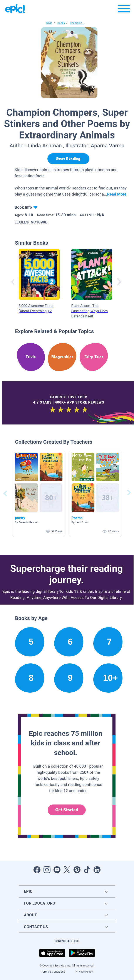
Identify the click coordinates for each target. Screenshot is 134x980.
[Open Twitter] (67, 870)
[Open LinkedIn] (97, 870)
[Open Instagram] (47, 870)
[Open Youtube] (57, 870)
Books (61, 23)
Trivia (49, 23)
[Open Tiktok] (87, 870)
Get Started (67, 810)
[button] (39, 493)
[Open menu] (124, 10)
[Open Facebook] (37, 870)
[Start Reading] (68, 159)
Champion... (77, 23)
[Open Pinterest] (77, 870)
